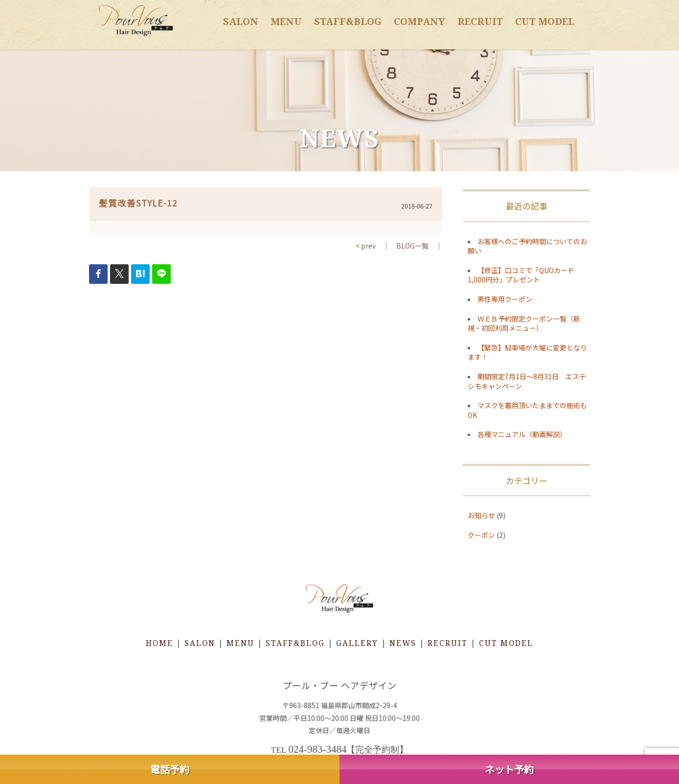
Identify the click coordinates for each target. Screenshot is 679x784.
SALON (241, 21)
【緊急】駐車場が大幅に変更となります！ (527, 352)
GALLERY (357, 643)
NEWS (403, 643)
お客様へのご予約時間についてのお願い (527, 246)
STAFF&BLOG (348, 21)
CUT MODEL (545, 21)
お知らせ (481, 515)
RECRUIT (480, 21)
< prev (366, 246)
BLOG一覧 (412, 246)
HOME (159, 643)
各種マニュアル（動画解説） (522, 434)
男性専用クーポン (505, 299)
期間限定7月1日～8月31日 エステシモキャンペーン (527, 381)
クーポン (481, 535)
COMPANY (419, 21)
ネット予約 (509, 769)
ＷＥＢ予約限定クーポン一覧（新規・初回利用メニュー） (524, 323)
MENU (286, 21)
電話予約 (170, 769)
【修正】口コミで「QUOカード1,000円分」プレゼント (521, 275)
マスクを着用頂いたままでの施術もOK (527, 410)
